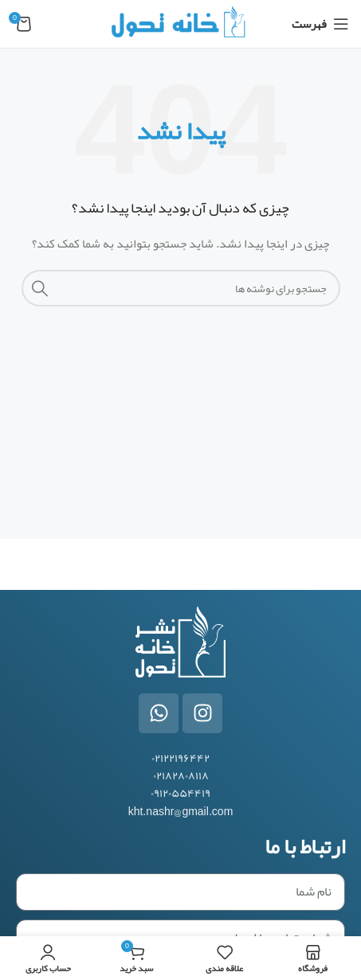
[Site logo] (180, 27)
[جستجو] (181, 288)
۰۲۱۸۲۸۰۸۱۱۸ (181, 775)
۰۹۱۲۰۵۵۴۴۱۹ (180, 793)
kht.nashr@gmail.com (181, 811)
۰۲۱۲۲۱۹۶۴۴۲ (180, 758)
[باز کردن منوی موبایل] (320, 24)
